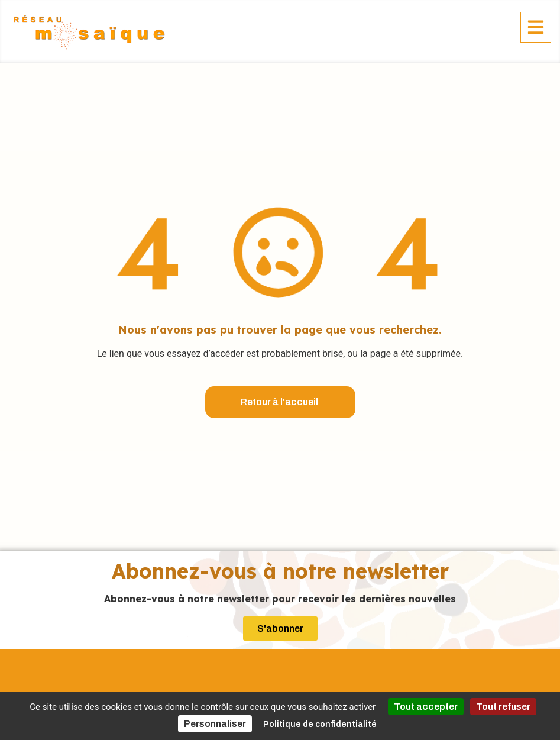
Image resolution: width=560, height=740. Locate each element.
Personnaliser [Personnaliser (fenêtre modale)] (215, 724)
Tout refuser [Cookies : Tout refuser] (503, 707)
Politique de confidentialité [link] (320, 724)
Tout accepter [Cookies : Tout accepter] (426, 707)
